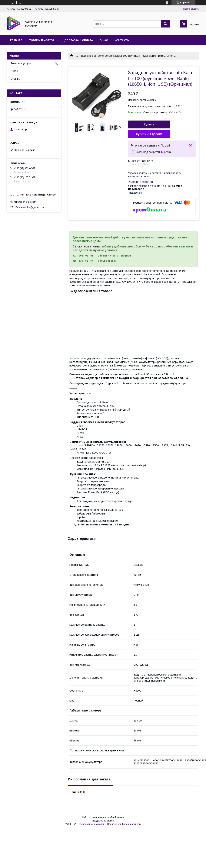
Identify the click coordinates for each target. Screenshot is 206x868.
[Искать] (165, 24)
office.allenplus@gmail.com (29, 207)
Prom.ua (120, 817)
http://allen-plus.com (25, 202)
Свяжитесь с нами (86, 246)
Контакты (122, 40)
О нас (104, 40)
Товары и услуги (41, 40)
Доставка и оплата (79, 40)
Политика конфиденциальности (124, 824)
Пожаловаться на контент (92, 824)
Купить (149, 124)
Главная (16, 40)
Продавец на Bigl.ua (103, 821)
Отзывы (15, 79)
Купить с (149, 134)
